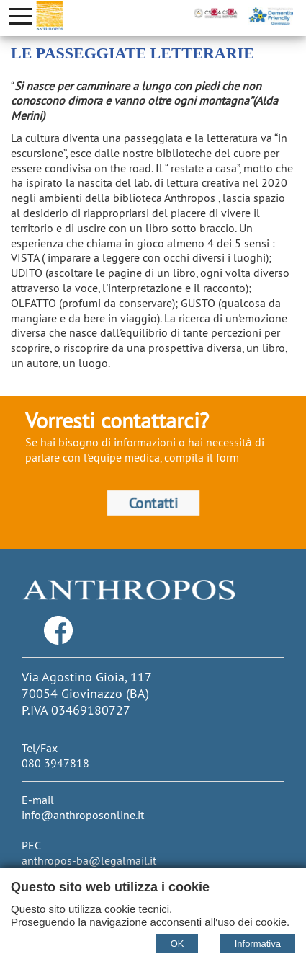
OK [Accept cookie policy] (177, 944)
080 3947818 (55, 763)
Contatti (153, 502)
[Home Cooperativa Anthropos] (50, 16)
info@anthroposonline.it (83, 815)
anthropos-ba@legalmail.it (89, 860)
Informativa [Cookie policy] (258, 944)
